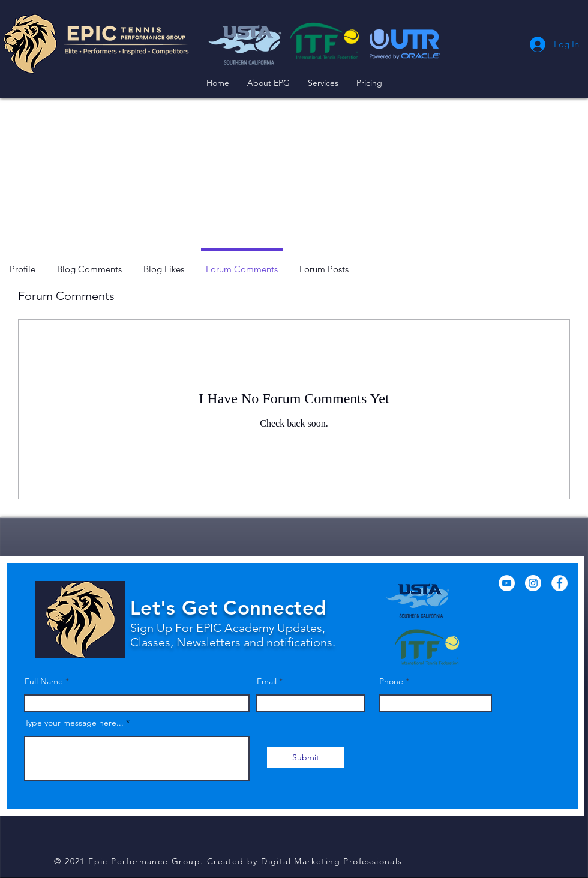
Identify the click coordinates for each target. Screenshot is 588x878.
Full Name (44, 681)
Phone (391, 681)
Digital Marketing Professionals (331, 861)
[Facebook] (559, 583)
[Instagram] (533, 583)
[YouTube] (507, 583)
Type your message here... (74, 723)
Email (267, 681)
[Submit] (306, 758)
